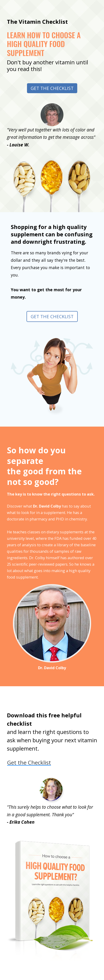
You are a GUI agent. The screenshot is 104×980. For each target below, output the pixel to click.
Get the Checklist (52, 88)
